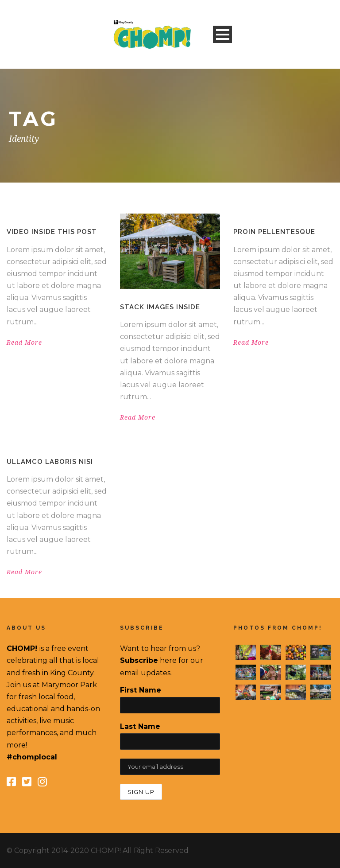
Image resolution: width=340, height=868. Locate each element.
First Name (141, 690)
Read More (24, 343)
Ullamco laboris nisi (50, 462)
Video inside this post (52, 232)
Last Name (140, 726)
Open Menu (222, 34)
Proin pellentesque (274, 232)
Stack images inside (160, 307)
